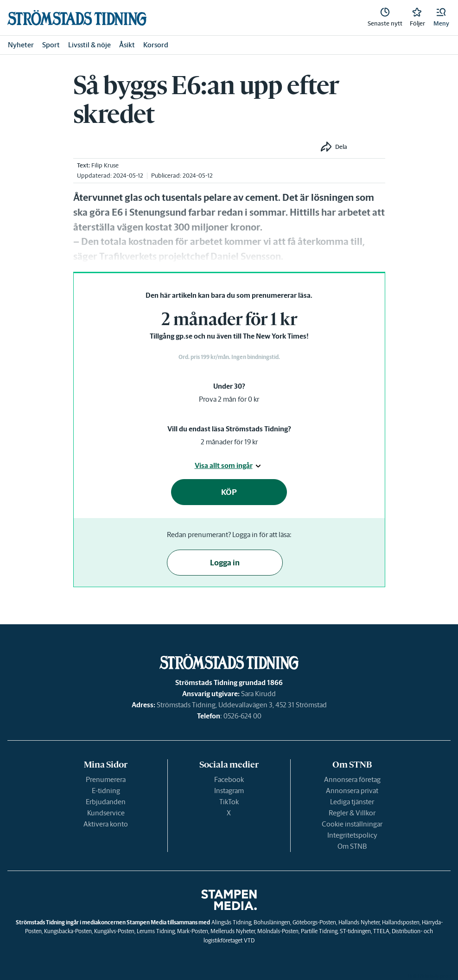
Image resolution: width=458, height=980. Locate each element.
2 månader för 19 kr (229, 442)
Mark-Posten (193, 931)
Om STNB (352, 846)
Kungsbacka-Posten (68, 931)
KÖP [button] (229, 492)
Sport (51, 45)
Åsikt (127, 45)
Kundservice (106, 813)
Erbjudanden (106, 802)
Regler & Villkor (352, 813)
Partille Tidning (319, 931)
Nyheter (21, 45)
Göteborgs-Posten (314, 922)
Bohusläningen (272, 922)
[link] (77, 18)
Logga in (225, 563)
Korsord (156, 45)
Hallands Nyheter (359, 922)
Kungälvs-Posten (114, 931)
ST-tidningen (355, 931)
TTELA (381, 931)
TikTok (229, 802)
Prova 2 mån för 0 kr (229, 399)
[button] (441, 18)
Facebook (229, 779)
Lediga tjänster (352, 802)
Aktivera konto (106, 824)
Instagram (229, 791)
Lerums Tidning (156, 931)
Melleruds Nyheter (233, 931)
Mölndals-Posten (278, 931)
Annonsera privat (352, 791)
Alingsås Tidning (231, 922)
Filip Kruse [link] (105, 165)
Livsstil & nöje (89, 45)
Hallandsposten (401, 922)
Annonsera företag (352, 779)
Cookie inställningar (352, 824)
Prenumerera (106, 779)
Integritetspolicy (352, 835)
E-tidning (106, 791)
